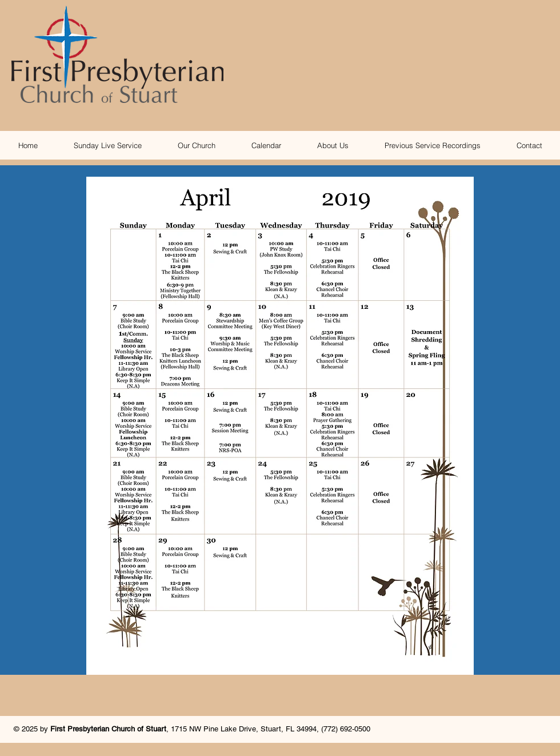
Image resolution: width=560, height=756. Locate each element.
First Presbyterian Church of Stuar (107, 729)
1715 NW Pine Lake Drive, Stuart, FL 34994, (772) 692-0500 (271, 729)
